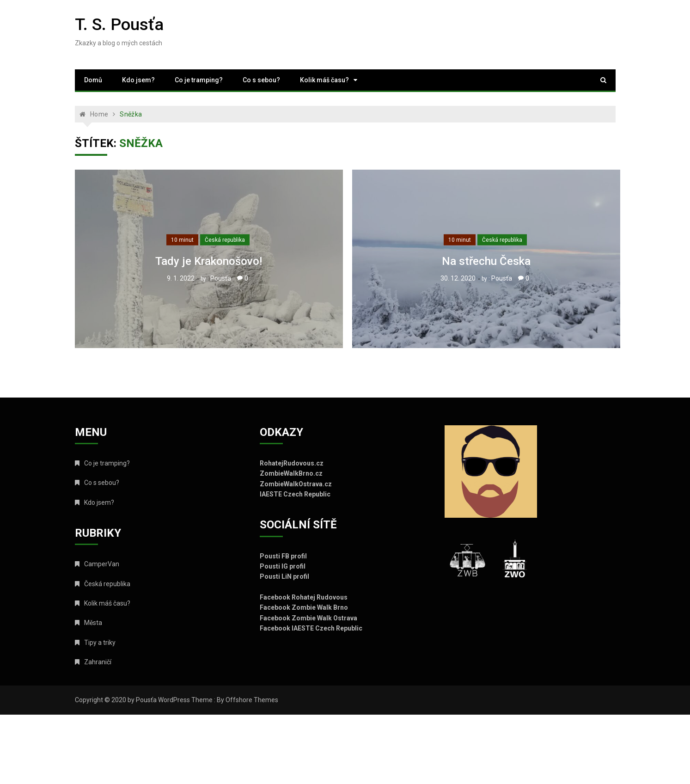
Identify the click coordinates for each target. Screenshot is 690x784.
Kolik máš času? (324, 80)
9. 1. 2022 (181, 278)
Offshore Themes (252, 700)
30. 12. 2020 (458, 278)
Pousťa (221, 278)
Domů (93, 80)
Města (93, 623)
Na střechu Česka (486, 261)
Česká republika (225, 240)
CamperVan (102, 564)
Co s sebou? (261, 80)
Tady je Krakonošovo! (209, 261)
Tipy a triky (100, 643)
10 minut (182, 240)
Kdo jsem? (138, 80)
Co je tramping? (199, 80)
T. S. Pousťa (119, 24)
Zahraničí (98, 662)
